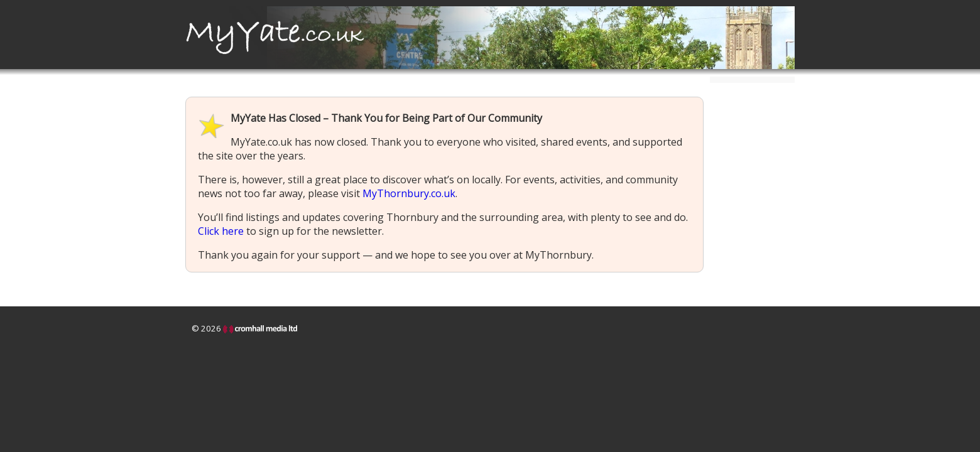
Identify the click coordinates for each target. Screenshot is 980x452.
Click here (221, 231)
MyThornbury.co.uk (409, 193)
